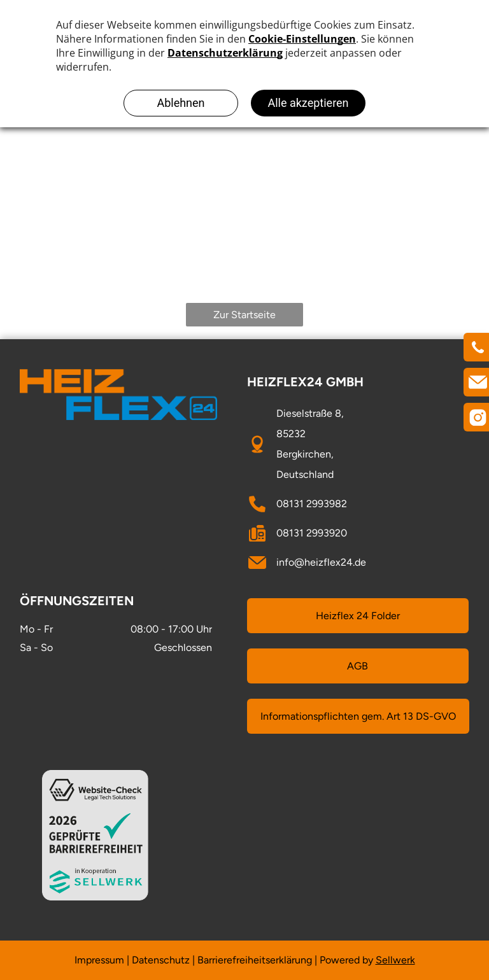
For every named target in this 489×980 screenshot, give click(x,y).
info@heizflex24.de (321, 562)
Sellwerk (395, 960)
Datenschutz (161, 960)
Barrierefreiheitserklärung (255, 960)
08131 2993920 (312, 533)
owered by (349, 960)
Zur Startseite (244, 315)
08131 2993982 (312, 504)
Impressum (99, 960)
